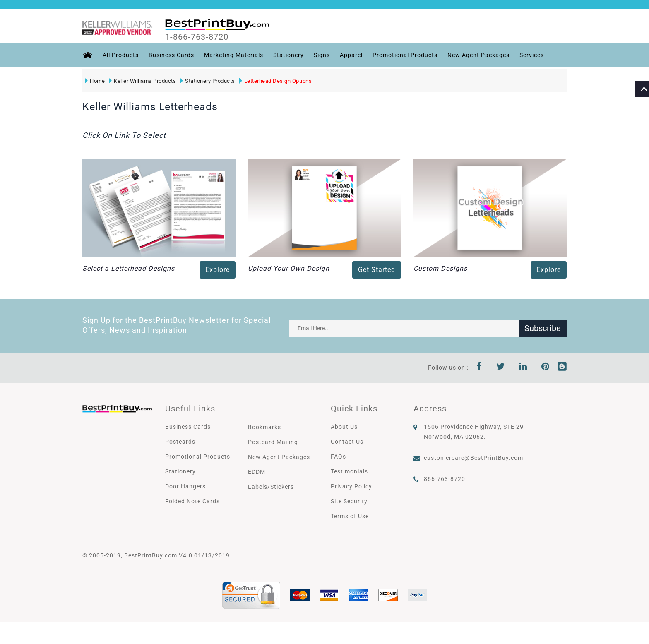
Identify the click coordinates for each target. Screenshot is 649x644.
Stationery (288, 55)
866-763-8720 (445, 479)
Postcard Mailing (273, 442)
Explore (218, 270)
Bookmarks (264, 427)
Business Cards (171, 55)
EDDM (257, 472)
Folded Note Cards (192, 501)
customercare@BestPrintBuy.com (474, 458)
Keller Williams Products (142, 81)
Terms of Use (350, 516)
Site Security (349, 501)
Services (532, 55)
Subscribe (543, 328)
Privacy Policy (351, 486)
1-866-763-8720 (197, 37)
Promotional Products (405, 55)
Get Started (377, 270)
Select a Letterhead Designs (129, 268)
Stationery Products (208, 81)
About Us (344, 427)
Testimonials (349, 471)
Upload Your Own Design (289, 268)
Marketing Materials (234, 55)
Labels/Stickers (271, 487)
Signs (322, 55)
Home (95, 81)
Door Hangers (185, 486)
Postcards (180, 442)
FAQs (338, 457)
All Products (121, 55)
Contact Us (347, 442)
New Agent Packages (478, 55)
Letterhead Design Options (276, 81)
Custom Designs (440, 268)
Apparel (351, 55)
